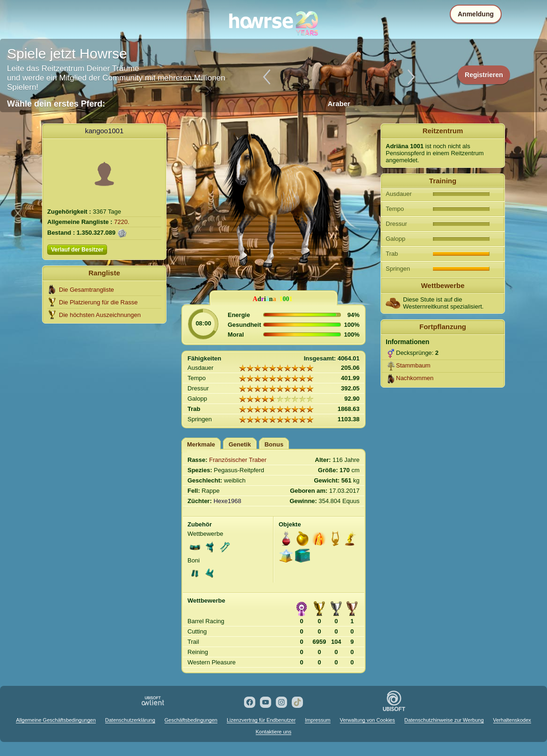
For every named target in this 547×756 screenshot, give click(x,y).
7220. (122, 222)
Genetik (240, 444)
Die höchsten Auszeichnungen (100, 315)
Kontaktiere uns (273, 732)
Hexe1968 (227, 501)
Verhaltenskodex (512, 720)
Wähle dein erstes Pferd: (56, 104)
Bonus (274, 444)
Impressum (317, 720)
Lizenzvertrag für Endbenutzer (261, 720)
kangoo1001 (104, 131)
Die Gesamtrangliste (86, 290)
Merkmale (201, 444)
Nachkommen (415, 378)
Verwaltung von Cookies (367, 720)
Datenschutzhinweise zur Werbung (444, 720)
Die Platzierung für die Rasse (98, 302)
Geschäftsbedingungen (191, 720)
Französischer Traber (238, 460)
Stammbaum (413, 365)
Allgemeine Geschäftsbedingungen (56, 720)
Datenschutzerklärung (130, 720)
